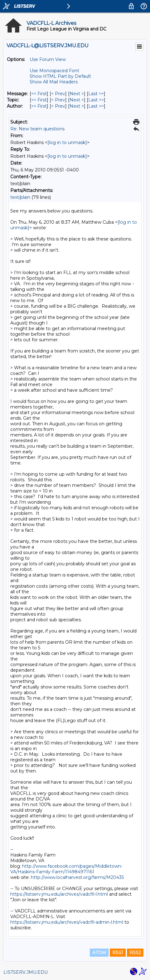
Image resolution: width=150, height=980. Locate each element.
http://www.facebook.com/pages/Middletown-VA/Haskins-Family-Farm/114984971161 (66, 869)
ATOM (99, 953)
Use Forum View (48, 59)
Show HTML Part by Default (60, 76)
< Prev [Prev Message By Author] (58, 106)
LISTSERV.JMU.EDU (26, 972)
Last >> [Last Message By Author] (96, 106)
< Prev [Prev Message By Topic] (58, 100)
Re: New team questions (37, 129)
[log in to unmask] (67, 142)
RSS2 (135, 953)
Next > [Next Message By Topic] (77, 100)
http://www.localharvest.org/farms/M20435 (77, 877)
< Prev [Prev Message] (58, 94)
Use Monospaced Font (54, 71)
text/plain (20, 197)
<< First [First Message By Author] (39, 106)
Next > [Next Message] (77, 94)
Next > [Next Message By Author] (77, 106)
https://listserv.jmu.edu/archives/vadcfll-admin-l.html (67, 922)
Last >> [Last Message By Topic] (96, 100)
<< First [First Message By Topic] (39, 100)
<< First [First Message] (39, 94)
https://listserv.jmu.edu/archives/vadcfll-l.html (59, 894)
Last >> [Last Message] (96, 94)
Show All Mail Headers (54, 82)
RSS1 (118, 953)
